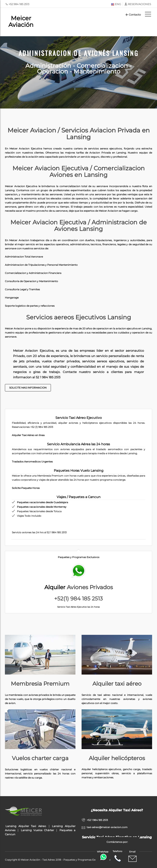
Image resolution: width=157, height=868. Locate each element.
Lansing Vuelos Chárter (37, 830)
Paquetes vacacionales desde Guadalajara (43, 502)
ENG (116, 4)
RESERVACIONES (139, 4)
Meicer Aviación (21, 21)
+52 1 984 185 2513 (97, 820)
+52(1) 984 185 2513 (78, 599)
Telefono (117, 856)
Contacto (133, 15)
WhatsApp (103, 855)
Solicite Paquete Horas (26, 488)
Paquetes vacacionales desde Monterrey (42, 507)
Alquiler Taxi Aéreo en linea (28, 435)
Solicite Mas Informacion (28, 388)
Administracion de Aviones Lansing (79, 53)
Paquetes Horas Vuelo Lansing (79, 471)
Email (132, 857)
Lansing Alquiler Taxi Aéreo (26, 826)
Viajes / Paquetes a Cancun (79, 497)
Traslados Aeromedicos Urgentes (32, 462)
